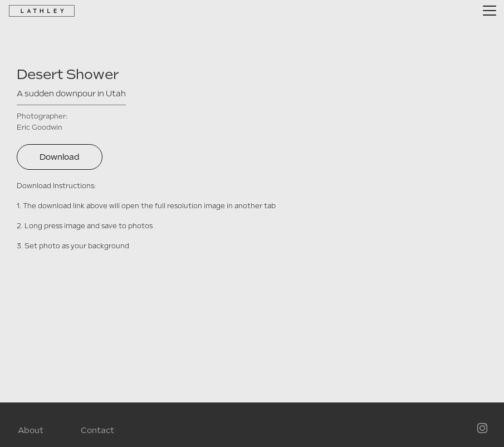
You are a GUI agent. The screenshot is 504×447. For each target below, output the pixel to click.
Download (60, 157)
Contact (97, 430)
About (31, 430)
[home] (42, 11)
